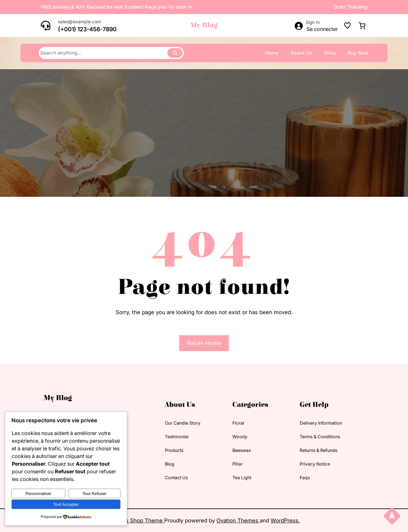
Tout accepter (66, 504)
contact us (184, 467)
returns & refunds (288, 448)
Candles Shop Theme (136, 521)
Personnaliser (39, 494)
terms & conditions (288, 438)
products (182, 448)
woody (230, 438)
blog (179, 458)
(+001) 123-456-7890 (87, 29)
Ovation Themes (238, 521)
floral (229, 428)
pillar (229, 458)
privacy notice (285, 458)
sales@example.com (80, 22)
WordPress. (285, 521)
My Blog (204, 25)
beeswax (232, 448)
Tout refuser (95, 494)
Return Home (204, 343)
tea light (232, 467)
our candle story (188, 428)
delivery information (289, 428)
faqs (277, 467)
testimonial (184, 438)
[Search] (175, 53)
